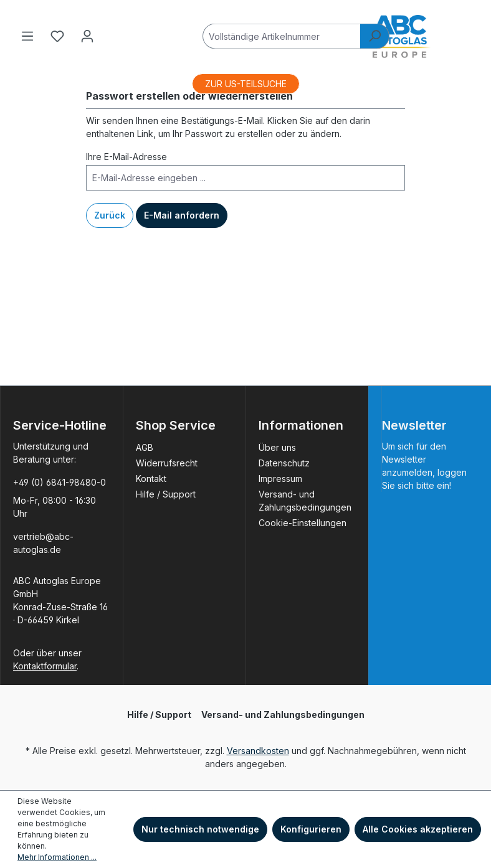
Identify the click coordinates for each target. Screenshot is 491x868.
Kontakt (151, 479)
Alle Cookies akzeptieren (418, 829)
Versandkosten (258, 751)
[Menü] (27, 36)
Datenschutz (284, 463)
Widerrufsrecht (167, 463)
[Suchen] (375, 36)
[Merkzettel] (57, 36)
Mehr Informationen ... (57, 857)
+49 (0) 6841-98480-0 (60, 482)
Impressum (280, 479)
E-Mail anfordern (182, 215)
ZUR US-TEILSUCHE (246, 84)
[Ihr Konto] (87, 36)
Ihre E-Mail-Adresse (126, 157)
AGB (145, 447)
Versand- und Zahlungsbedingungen (283, 715)
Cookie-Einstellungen (303, 523)
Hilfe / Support (166, 494)
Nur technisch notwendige (200, 829)
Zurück (110, 215)
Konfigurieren (311, 829)
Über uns (277, 447)
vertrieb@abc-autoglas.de (43, 543)
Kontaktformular (45, 666)
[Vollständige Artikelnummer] (282, 36)
